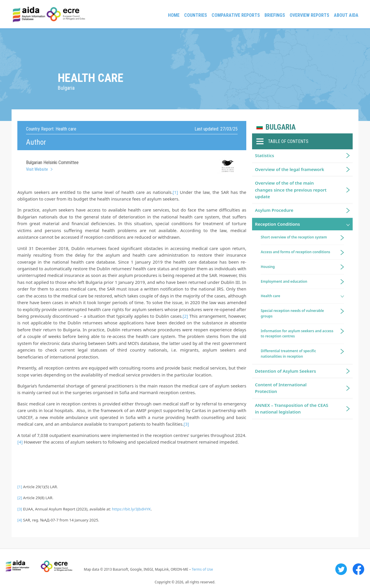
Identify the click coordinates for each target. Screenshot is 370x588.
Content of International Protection (281, 388)
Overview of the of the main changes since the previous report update (291, 190)
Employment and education (284, 281)
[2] (185, 316)
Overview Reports (309, 15)
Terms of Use (202, 569)
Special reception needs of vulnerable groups (292, 313)
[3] (186, 424)
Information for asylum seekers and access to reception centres (297, 334)
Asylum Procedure (274, 210)
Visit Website (37, 169)
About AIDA (346, 15)
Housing (268, 267)
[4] (20, 442)
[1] (175, 192)
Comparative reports (236, 15)
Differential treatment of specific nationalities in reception (288, 354)
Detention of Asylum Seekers (285, 371)
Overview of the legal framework (289, 169)
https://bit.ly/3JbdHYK (131, 509)
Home (174, 15)
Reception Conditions (277, 224)
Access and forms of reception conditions (295, 252)
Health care (270, 296)
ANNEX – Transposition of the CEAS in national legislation (292, 408)
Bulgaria (281, 127)
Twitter (341, 569)
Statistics (264, 155)
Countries (196, 15)
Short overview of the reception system (294, 237)
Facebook (358, 569)
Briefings (275, 15)
